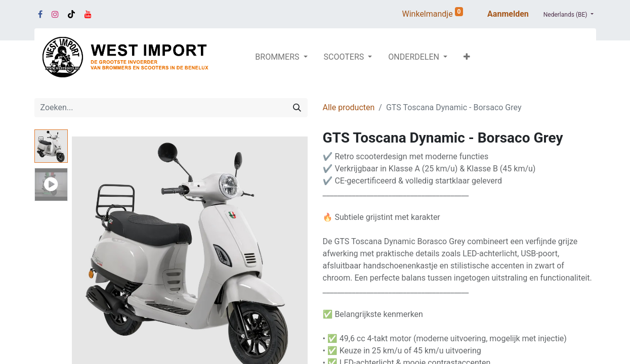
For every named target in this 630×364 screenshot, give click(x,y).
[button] (467, 57)
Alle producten (349, 107)
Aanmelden (508, 14)
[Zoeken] (297, 108)
